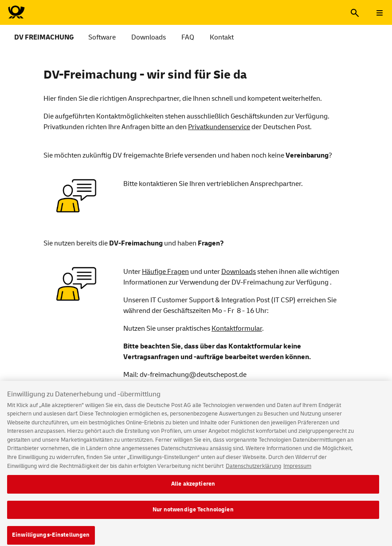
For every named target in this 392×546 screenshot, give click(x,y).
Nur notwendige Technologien (193, 514)
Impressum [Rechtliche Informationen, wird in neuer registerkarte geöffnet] (297, 471)
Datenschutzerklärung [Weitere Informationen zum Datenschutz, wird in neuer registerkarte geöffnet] (253, 471)
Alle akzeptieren (193, 489)
